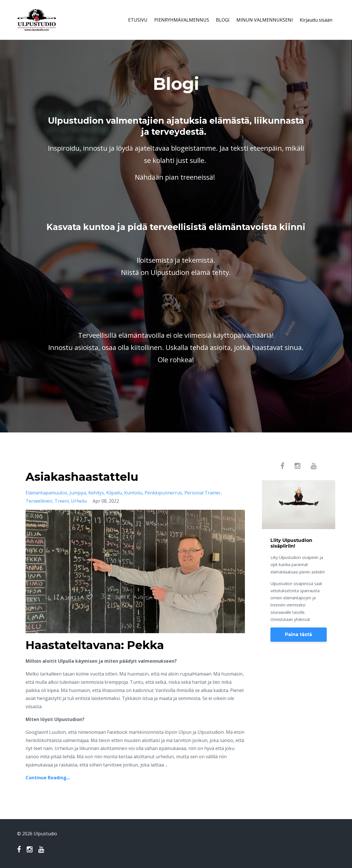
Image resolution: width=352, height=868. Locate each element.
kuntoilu (133, 493)
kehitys (96, 493)
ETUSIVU (138, 20)
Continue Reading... (48, 778)
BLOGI (223, 20)
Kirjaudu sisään (316, 20)
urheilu (79, 501)
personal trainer (203, 493)
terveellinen (39, 501)
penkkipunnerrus (163, 493)
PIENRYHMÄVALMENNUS (182, 20)
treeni (62, 501)
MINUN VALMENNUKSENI (265, 20)
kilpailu (114, 493)
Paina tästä (298, 634)
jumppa (78, 493)
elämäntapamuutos (46, 493)
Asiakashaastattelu (82, 477)
